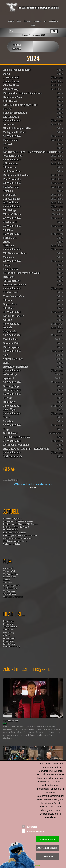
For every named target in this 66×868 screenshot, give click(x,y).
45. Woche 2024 (12, 234)
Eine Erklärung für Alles (17, 128)
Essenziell (30, 826)
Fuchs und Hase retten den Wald (21, 273)
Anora (7, 242)
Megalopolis (10, 331)
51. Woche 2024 (12, 136)
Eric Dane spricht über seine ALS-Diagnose (21, 524)
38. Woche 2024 (12, 351)
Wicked (7, 144)
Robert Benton (9, 644)
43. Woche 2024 (12, 261)
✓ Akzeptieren (47, 839)
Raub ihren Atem (13, 97)
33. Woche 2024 (12, 413)
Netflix (59, 339)
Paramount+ (56, 433)
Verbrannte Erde (13, 456)
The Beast (9, 308)
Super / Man (10, 304)
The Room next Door (15, 253)
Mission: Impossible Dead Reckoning (11, 587)
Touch (7, 417)
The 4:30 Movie (12, 214)
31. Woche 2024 (12, 441)
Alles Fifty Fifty (12, 390)
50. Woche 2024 (12, 160)
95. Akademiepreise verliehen (15, 541)
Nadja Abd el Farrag (12, 647)
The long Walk (9, 571)
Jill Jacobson (10, 163)
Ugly (6, 355)
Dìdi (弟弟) (9, 410)
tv (45, 21)
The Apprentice (12, 281)
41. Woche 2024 (12, 312)
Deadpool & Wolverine (16, 445)
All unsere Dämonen (15, 285)
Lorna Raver (8, 641)
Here (6, 148)
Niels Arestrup (11, 187)
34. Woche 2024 (12, 406)
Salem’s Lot (10, 238)
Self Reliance (10, 433)
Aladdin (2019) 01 (11, 480)
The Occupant (9, 591)
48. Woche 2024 (12, 206)
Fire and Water (9, 577)
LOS (54, 31)
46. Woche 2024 (12, 226)
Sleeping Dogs (11, 386)
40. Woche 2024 (12, 324)
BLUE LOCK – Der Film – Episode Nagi (26, 449)
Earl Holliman (11, 203)
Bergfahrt (9, 277)
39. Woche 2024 (12, 335)
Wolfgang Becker (13, 156)
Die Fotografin (11, 347)
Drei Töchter (10, 339)
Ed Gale (7, 635)
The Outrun (10, 167)
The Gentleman (10, 594)
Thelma (7, 300)
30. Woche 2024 (12, 453)
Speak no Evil (11, 343)
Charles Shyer (11, 85)
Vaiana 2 (8, 191)
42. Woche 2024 (12, 288)
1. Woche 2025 (11, 78)
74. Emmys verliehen (12, 544)
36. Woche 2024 (12, 382)
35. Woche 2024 (12, 394)
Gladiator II (10, 222)
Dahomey (9, 257)
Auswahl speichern (47, 848)
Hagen (7, 265)
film (7, 561)
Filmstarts (57, 78)
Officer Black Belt (13, 359)
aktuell (11, 21)
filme (19, 21)
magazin (38, 21)
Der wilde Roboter (14, 316)
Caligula (8, 230)
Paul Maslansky (12, 179)
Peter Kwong (9, 633)
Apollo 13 (9, 378)
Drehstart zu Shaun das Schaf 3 (16, 527)
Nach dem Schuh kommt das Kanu (17, 538)
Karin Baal (9, 195)
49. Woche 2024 (12, 183)
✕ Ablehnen (47, 857)
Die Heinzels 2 (11, 117)
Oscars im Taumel (11, 530)
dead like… (53, 21)
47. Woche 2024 (12, 218)
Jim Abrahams (11, 199)
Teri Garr (9, 246)
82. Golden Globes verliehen (15, 533)
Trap (6, 429)
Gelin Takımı (11, 269)
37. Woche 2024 (12, 371)
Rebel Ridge (10, 374)
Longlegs (8, 421)
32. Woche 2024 (12, 425)
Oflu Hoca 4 (10, 101)
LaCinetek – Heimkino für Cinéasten (18, 521)
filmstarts (28, 21)
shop (33, 25)
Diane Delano (11, 140)
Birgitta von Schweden (16, 175)
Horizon (8, 398)
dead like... (57, 81)
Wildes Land (10, 292)
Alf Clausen (8, 630)
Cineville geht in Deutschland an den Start (20, 536)
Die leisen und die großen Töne (20, 105)
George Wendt (9, 638)
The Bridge (10, 210)
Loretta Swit (8, 624)
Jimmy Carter (11, 81)
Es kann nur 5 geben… (13, 518)
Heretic (7, 109)
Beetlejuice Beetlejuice (16, 367)
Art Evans (9, 124)
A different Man (12, 171)
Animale (7, 580)
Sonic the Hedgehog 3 (15, 113)
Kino (60, 70)
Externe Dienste (33, 831)
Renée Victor (8, 621)
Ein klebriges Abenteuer (17, 437)
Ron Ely (8, 328)
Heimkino (57, 210)
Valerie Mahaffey (10, 627)
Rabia (7, 74)
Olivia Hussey (11, 89)
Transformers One (14, 296)
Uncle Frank (8, 568)
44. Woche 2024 (12, 249)
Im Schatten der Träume (17, 70)
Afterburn (7, 583)
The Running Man (11, 574)
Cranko (7, 320)
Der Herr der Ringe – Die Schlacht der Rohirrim (30, 152)
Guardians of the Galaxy (13, 597)
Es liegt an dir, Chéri (15, 132)
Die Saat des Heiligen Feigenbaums (23, 93)
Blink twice (10, 402)
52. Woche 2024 (12, 121)
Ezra (6, 363)
